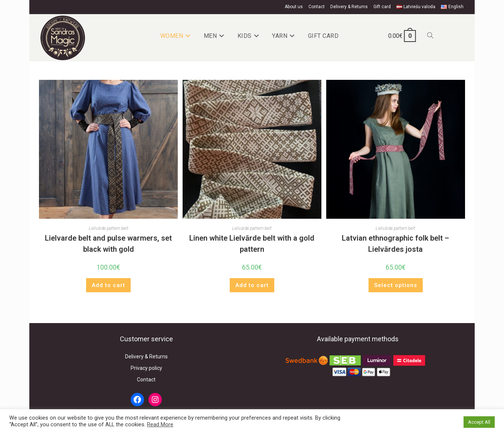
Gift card (382, 7)
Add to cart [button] (108, 285)
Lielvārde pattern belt (109, 228)
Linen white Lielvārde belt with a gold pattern (252, 244)
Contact (317, 7)
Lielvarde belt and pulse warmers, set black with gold (108, 244)
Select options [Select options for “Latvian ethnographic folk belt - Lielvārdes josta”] (396, 285)
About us (294, 7)
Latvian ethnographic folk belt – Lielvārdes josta (395, 244)
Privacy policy (146, 368)
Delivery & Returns (349, 7)
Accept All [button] (479, 422)
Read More (160, 424)
